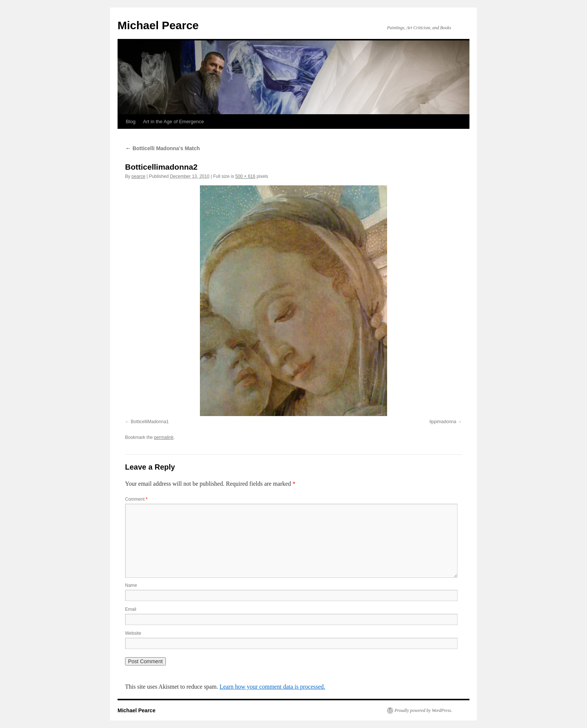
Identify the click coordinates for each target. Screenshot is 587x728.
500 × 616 (246, 176)
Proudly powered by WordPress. (423, 710)
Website (133, 633)
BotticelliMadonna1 (150, 422)
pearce (138, 176)
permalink (164, 437)
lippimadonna (443, 422)
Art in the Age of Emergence (174, 122)
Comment (136, 499)
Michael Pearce (158, 25)
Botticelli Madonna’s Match (162, 148)
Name (131, 585)
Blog (131, 122)
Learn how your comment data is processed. (272, 687)
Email (131, 609)
